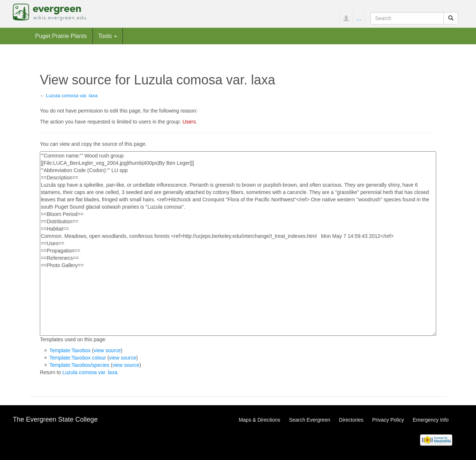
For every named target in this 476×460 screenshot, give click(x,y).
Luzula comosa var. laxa (72, 96)
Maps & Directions (260, 420)
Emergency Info (431, 420)
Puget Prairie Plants (61, 36)
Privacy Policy (388, 420)
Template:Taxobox (70, 350)
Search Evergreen (309, 420)
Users (189, 122)
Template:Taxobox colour (78, 358)
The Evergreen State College (55, 419)
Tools (108, 36)
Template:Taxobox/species (79, 365)
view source (107, 350)
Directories (351, 420)
